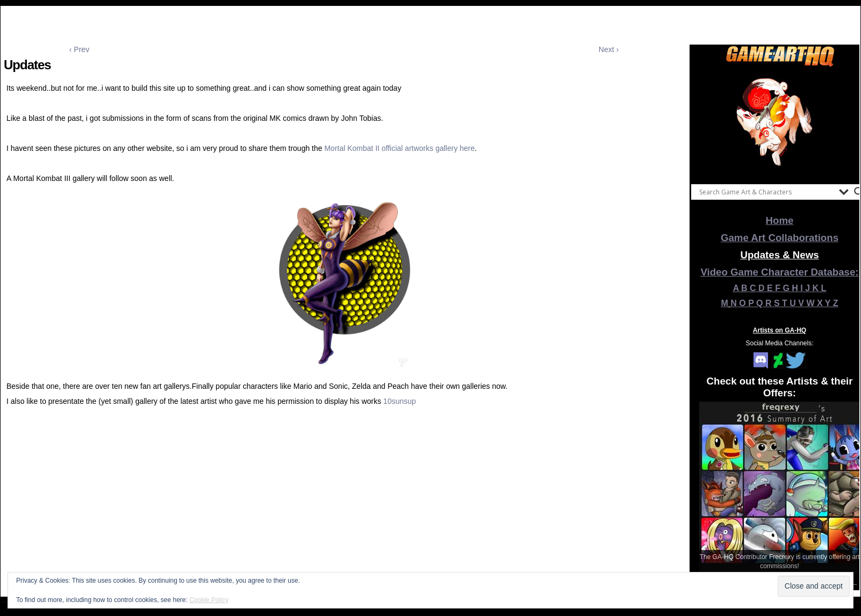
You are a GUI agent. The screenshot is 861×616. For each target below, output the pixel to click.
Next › (609, 49)
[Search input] (766, 192)
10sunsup (400, 401)
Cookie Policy (209, 600)
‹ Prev (79, 49)
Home (780, 220)
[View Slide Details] (780, 123)
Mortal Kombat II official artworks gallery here (399, 148)
